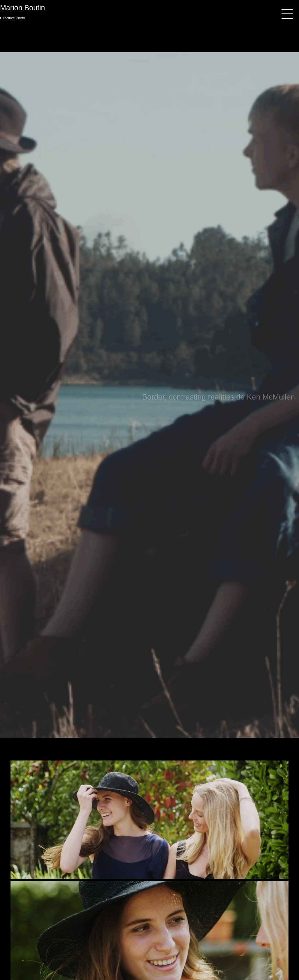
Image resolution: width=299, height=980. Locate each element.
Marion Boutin (22, 8)
